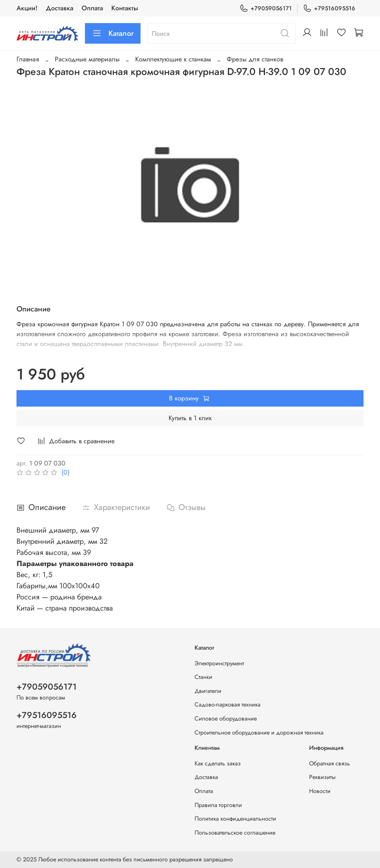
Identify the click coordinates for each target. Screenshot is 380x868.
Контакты (125, 8)
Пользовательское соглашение (235, 833)
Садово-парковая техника (228, 704)
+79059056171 (266, 8)
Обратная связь (330, 763)
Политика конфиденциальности (235, 819)
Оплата (92, 8)
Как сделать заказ (218, 763)
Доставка (60, 8)
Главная (28, 59)
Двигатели (208, 691)
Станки (203, 677)
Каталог (113, 33)
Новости (320, 791)
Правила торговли (218, 805)
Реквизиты (322, 777)
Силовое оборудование (226, 718)
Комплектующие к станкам (173, 59)
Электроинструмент (219, 663)
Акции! (27, 8)
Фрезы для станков (255, 59)
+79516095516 (329, 8)
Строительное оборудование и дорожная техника (259, 732)
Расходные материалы (87, 59)
